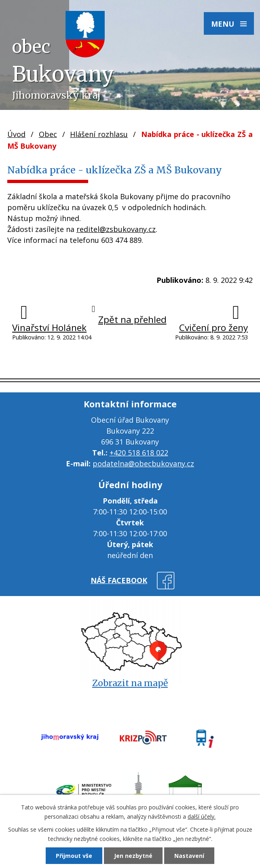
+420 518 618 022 (139, 453)
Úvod (16, 134)
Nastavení (189, 856)
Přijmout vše (74, 856)
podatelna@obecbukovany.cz (143, 463)
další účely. (202, 816)
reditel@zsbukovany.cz (116, 229)
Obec (48, 134)
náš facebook (119, 580)
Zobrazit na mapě (130, 683)
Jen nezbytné (133, 856)
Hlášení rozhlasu (99, 134)
